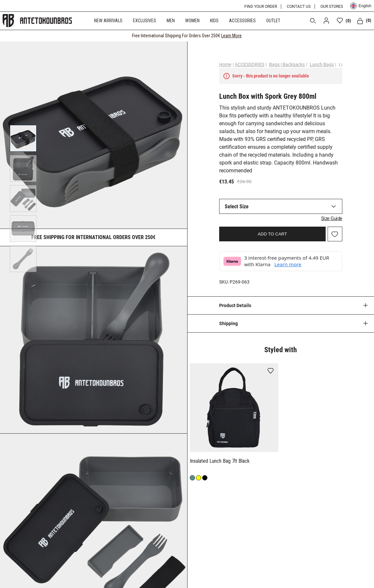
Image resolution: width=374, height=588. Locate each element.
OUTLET (273, 21)
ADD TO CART (272, 234)
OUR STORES (332, 7)
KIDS (214, 21)
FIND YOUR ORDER (261, 7)
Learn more (288, 264)
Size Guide (332, 218)
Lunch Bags (322, 64)
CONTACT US (299, 7)
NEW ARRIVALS (108, 21)
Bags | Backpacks (287, 64)
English (361, 6)
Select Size (237, 207)
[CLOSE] (363, 36)
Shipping (228, 323)
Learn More (231, 36)
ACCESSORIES (242, 21)
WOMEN (192, 21)
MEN (171, 21)
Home (225, 64)
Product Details (235, 305)
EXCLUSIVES (145, 21)
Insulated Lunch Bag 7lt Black (220, 461)
